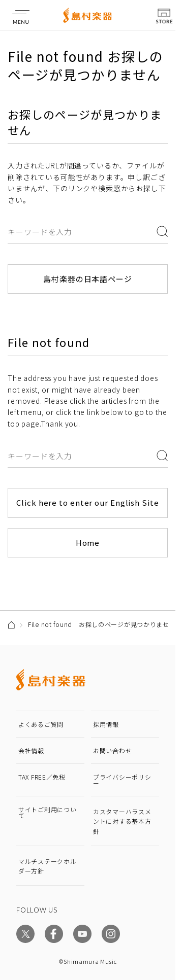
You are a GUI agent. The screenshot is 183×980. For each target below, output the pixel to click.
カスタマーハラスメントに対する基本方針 (122, 821)
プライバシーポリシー (122, 780)
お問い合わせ (112, 750)
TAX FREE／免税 (42, 777)
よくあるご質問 (41, 724)
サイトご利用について (47, 812)
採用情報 (106, 724)
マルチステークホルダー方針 (47, 866)
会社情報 (31, 750)
